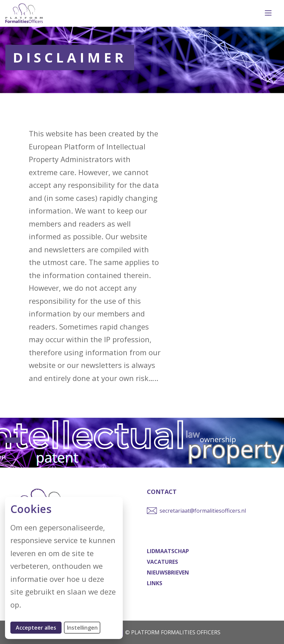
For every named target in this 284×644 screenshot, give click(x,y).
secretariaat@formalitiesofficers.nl (203, 511)
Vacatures (162, 562)
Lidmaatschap (168, 551)
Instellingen (82, 628)
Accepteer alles (39, 627)
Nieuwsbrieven (168, 572)
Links (155, 583)
